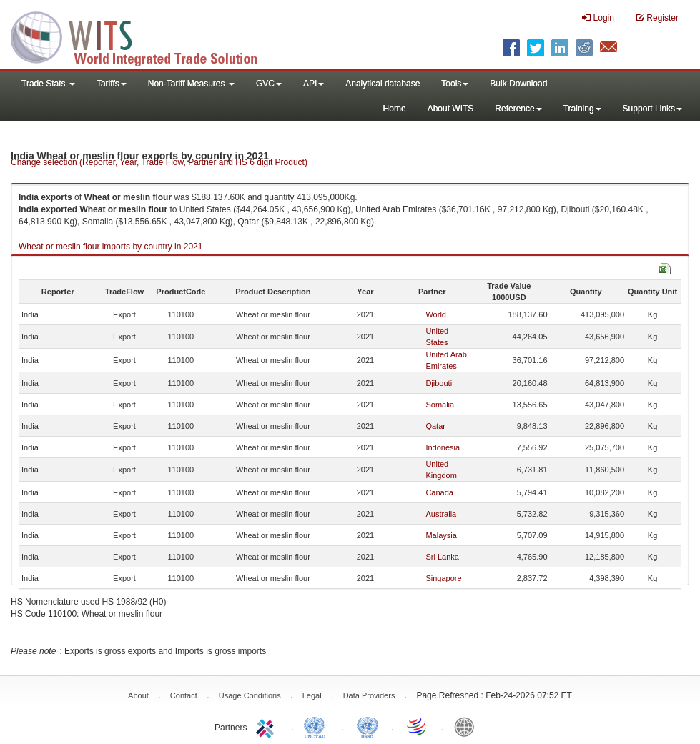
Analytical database (383, 84)
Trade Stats (48, 84)
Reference (518, 109)
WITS (143, 36)
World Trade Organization (418, 726)
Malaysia (441, 535)
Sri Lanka (442, 557)
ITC (267, 726)
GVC (269, 84)
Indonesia (443, 447)
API (314, 84)
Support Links (652, 109)
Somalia (440, 405)
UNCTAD (317, 726)
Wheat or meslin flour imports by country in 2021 (110, 247)
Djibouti (439, 383)
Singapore (443, 578)
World (436, 314)
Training (582, 109)
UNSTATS (368, 726)
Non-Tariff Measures (191, 84)
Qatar (435, 426)
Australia (441, 514)
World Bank (468, 726)
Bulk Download (518, 84)
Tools (455, 84)
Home (395, 109)
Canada (439, 492)
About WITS (451, 109)
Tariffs (112, 84)
